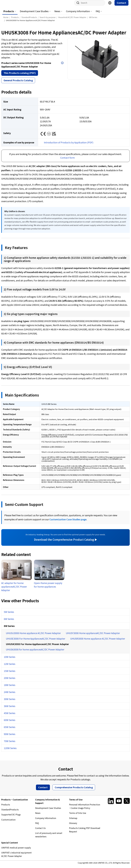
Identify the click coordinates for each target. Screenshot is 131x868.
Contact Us (40, 831)
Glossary (73, 826)
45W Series (10, 716)
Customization (8, 822)
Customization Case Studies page (68, 522)
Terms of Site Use (78, 815)
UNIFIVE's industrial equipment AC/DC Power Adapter (16, 857)
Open (62, 65)
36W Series (10, 709)
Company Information (78, 14)
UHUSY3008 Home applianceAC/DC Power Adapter (93, 636)
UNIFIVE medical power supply (16, 850)
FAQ (98, 14)
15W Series (10, 673)
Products (9, 14)
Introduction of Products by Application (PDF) (69, 145)
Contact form (67, 160)
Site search (77, 5)
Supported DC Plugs (11, 817)
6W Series (9, 621)
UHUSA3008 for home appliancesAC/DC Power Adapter (35, 652)
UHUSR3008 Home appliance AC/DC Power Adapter (98, 641)
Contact (121, 5)
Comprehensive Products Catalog (74, 790)
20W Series (10, 680)
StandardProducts (10, 812)
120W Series (10, 751)
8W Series (9, 628)
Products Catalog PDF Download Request (85, 832)
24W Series (10, 694)
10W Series (10, 659)
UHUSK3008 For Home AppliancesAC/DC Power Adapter (37, 647)
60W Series (10, 722)
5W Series (9, 614)
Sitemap (73, 821)
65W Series (10, 729)
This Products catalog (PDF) (20, 75)
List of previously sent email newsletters (49, 837)
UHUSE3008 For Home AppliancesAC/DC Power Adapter (36, 641)
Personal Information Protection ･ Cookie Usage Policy (85, 809)
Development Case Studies (34, 14)
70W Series (10, 744)
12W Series (10, 666)
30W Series (10, 702)
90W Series (10, 737)
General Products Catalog (18, 83)
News (57, 14)
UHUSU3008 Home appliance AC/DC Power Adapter (33, 636)
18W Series (10, 687)
